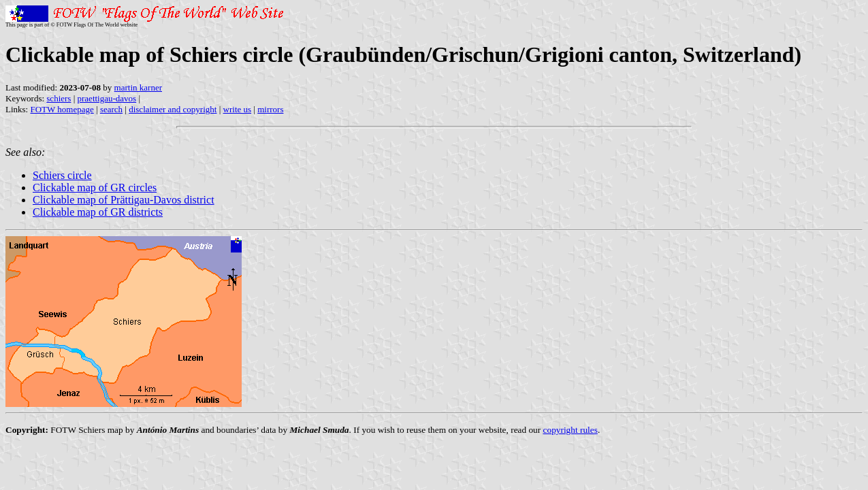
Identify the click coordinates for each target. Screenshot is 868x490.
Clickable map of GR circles (95, 187)
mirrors (270, 109)
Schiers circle (62, 175)
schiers (59, 98)
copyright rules (570, 430)
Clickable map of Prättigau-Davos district (124, 200)
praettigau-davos (107, 98)
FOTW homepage (62, 109)
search (111, 109)
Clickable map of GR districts (98, 212)
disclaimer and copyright (173, 109)
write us (238, 109)
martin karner (138, 87)
